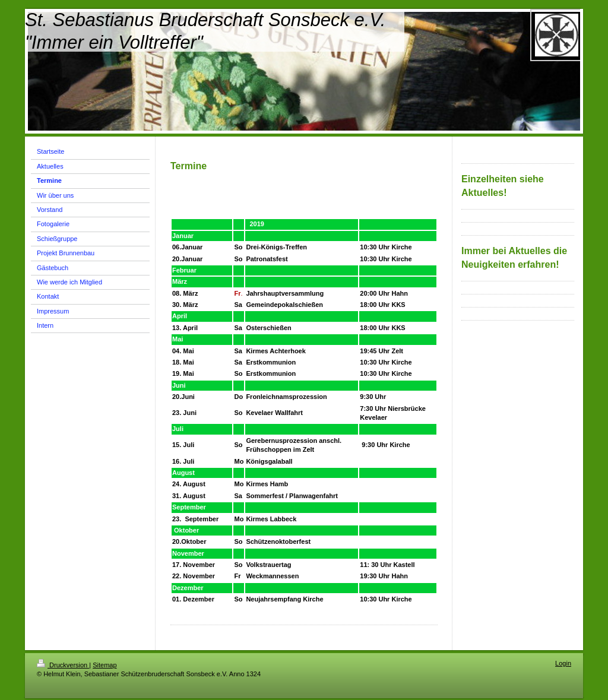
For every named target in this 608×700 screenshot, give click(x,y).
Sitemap (104, 665)
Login (563, 663)
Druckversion (63, 665)
